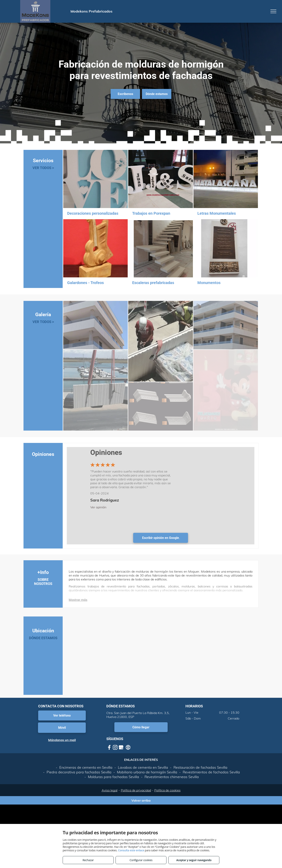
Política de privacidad (136, 790)
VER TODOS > (43, 168)
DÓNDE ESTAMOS (43, 638)
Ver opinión (98, 507)
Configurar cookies (141, 860)
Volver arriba (141, 800)
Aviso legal (110, 790)
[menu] (273, 11)
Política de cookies (167, 790)
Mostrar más (78, 600)
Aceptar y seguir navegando (194, 860)
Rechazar (88, 860)
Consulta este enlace (131, 850)
